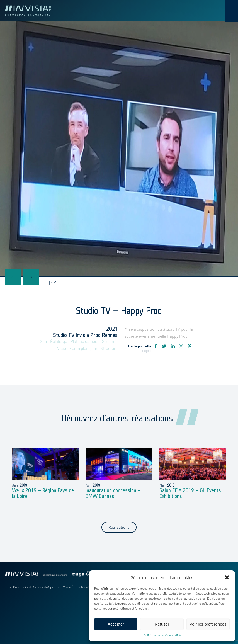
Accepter (116, 624)
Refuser (162, 624)
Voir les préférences (208, 624)
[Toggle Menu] (232, 11)
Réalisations (119, 527)
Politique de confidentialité (162, 635)
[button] (227, 577)
